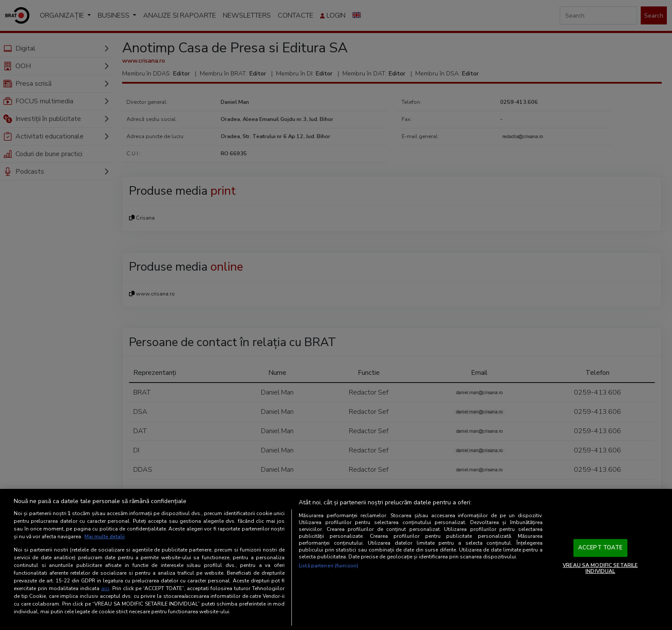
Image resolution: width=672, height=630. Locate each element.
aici (105, 588)
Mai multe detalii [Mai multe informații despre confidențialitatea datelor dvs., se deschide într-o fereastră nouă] (105, 537)
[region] (336, 560)
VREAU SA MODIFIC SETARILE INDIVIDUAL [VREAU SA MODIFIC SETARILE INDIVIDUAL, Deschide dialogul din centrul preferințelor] (600, 568)
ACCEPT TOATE (600, 548)
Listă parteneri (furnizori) (328, 566)
